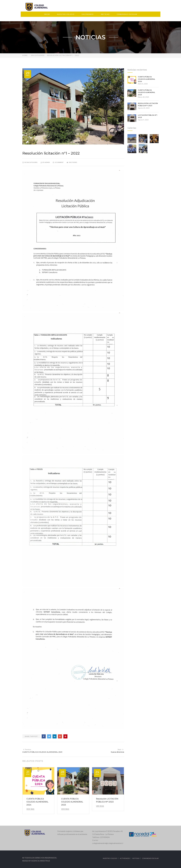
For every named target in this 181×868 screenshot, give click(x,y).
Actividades (125, 858)
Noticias (105, 14)
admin (47, 162)
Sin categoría (38, 55)
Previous (27, 749)
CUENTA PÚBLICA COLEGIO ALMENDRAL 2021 (42, 752)
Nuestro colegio (110, 858)
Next (121, 749)
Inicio (47, 14)
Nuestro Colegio (66, 14)
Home (25, 55)
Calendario (88, 14)
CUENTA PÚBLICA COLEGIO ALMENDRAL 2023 (72, 802)
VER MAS (30, 809)
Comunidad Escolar (127, 14)
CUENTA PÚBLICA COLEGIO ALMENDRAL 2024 (37, 802)
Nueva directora (117, 752)
